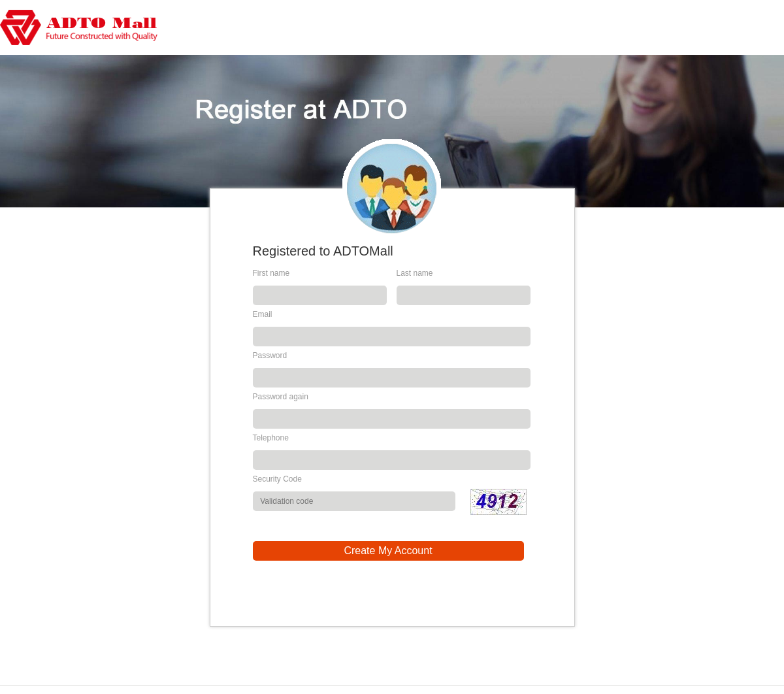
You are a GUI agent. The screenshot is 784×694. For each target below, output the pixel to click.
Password (270, 355)
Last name (415, 273)
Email (263, 314)
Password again (281, 397)
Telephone (271, 438)
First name (271, 273)
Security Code (277, 479)
